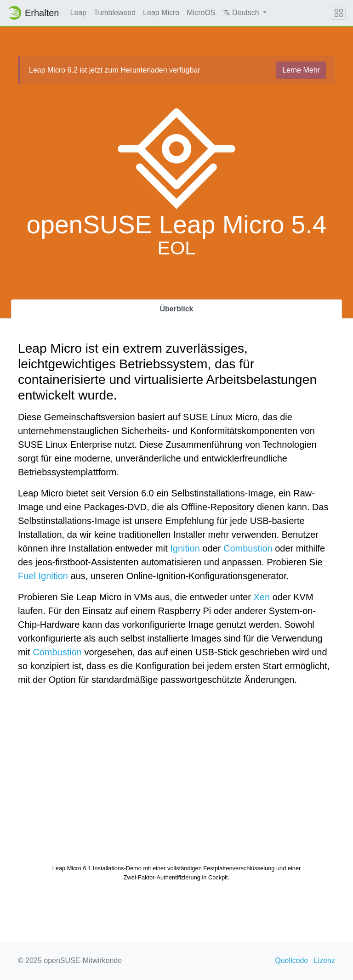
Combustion (248, 548)
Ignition (185, 548)
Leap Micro (161, 13)
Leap (79, 13)
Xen (262, 597)
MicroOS (201, 13)
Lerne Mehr (301, 70)
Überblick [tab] (177, 309)
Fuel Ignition (43, 576)
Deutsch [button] (242, 13)
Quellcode (291, 960)
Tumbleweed (115, 13)
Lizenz (325, 960)
